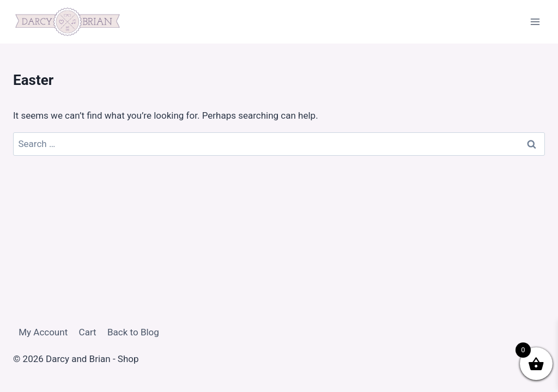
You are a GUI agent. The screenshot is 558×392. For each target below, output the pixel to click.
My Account (43, 332)
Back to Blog (133, 332)
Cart (88, 332)
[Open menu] (535, 22)
